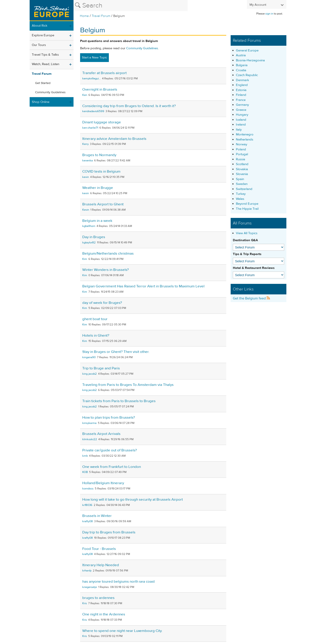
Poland (241, 149)
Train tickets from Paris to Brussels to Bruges (119, 401)
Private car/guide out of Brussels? (110, 450)
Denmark (242, 80)
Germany (242, 105)
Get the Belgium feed (251, 298)
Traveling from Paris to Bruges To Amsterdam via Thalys (128, 385)
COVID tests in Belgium (101, 171)
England (242, 85)
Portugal (242, 154)
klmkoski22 (90, 439)
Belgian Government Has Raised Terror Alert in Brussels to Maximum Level (143, 286)
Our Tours (39, 45)
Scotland (242, 164)
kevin (86, 177)
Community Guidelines (50, 92)
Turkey (241, 194)
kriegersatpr (90, 587)
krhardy (87, 571)
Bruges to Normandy (99, 155)
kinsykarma (89, 423)
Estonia (241, 90)
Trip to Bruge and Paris (101, 368)
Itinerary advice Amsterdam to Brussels (114, 139)
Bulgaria (242, 65)
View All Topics (247, 233)
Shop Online (41, 102)
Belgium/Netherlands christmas (108, 254)
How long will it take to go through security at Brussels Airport (133, 500)
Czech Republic (247, 75)
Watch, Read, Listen (46, 64)
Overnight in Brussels (100, 89)
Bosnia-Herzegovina (250, 60)
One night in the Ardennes (104, 614)
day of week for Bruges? (102, 303)
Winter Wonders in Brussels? (106, 270)
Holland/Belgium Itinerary (103, 483)
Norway (241, 144)
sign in (269, 14)
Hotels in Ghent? (96, 336)
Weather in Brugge (98, 188)
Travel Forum (101, 16)
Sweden (242, 184)
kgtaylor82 (89, 243)
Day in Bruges (94, 237)
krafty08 (88, 521)
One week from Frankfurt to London (112, 467)
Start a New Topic (94, 57)
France (241, 100)
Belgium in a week (97, 221)
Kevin (86, 210)
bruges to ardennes (98, 598)
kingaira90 (89, 357)
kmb (85, 456)
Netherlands (245, 140)
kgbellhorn (89, 226)
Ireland (241, 125)
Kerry (85, 144)
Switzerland (244, 189)
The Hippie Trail (247, 209)
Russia (241, 159)
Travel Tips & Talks (45, 55)
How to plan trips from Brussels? (109, 418)
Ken (85, 95)
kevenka (88, 161)
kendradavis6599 (93, 111)
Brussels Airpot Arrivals (101, 434)
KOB (85, 472)
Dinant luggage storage (102, 122)
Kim (85, 259)
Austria (241, 55)
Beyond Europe (247, 204)
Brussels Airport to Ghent (103, 204)
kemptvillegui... (92, 78)
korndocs (88, 489)
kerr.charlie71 (90, 128)
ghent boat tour (95, 319)
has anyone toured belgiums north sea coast (118, 582)
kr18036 (87, 505)
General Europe (247, 50)
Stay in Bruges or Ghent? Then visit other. (116, 352)
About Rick (40, 26)
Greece (241, 110)
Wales (240, 199)
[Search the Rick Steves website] (131, 5)
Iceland (241, 120)
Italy (239, 130)
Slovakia (242, 169)
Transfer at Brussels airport (104, 73)
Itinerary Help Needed (101, 565)
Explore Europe (43, 35)
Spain (240, 179)
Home (84, 16)
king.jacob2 (90, 374)
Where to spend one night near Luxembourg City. (122, 631)
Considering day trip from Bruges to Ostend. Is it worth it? (129, 106)
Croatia (241, 70)
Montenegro (245, 134)
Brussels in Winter (97, 516)
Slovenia (242, 174)
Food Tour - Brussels (99, 549)
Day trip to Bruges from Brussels (109, 532)
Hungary (242, 115)
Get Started (43, 83)
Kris (85, 603)
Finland (241, 95)
